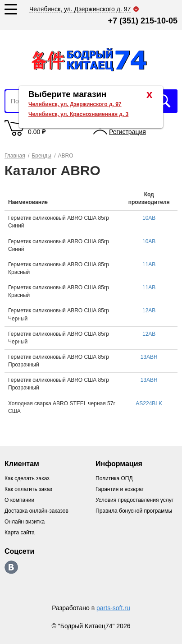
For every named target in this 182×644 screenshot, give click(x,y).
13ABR (149, 357)
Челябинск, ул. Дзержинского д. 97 (75, 104)
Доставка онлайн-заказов (36, 511)
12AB (149, 310)
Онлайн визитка (25, 522)
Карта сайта (20, 533)
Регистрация (127, 132)
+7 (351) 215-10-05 (143, 21)
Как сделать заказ (27, 478)
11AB (149, 264)
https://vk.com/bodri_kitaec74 (11, 567)
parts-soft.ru (113, 608)
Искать (164, 101)
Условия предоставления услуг (134, 500)
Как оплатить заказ (28, 489)
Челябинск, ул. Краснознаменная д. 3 (78, 114)
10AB (149, 218)
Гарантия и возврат (120, 489)
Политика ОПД (114, 478)
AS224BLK (149, 403)
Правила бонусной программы (134, 511)
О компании (19, 500)
